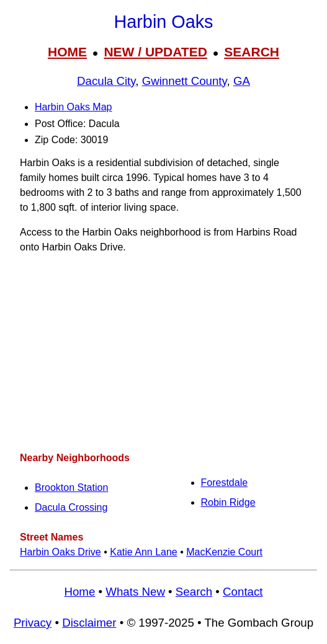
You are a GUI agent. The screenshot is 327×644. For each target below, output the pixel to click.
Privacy (33, 623)
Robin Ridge (228, 502)
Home (79, 592)
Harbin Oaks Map (74, 107)
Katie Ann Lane (144, 552)
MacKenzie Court (224, 552)
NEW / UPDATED (155, 52)
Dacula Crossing (71, 507)
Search (194, 592)
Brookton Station (71, 487)
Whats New (135, 592)
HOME (67, 52)
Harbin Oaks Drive (60, 552)
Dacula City (106, 81)
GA (242, 81)
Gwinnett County (185, 81)
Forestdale (225, 483)
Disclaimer (89, 623)
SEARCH (252, 52)
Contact (243, 592)
